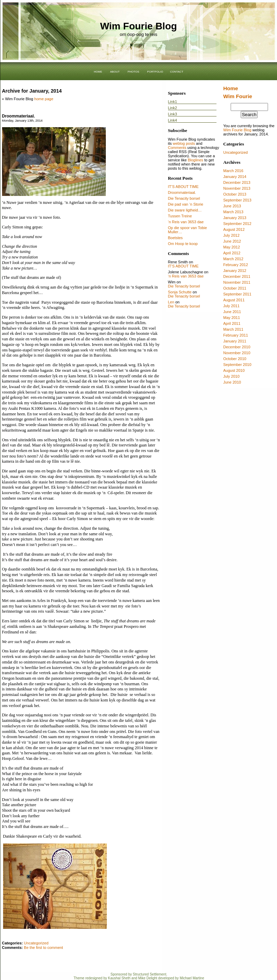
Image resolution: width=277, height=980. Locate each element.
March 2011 (233, 329)
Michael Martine (192, 978)
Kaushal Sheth (119, 978)
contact (177, 71)
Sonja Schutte (180, 292)
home (98, 71)
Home (231, 88)
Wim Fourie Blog (138, 26)
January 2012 (235, 271)
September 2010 (237, 365)
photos (133, 71)
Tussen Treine (180, 216)
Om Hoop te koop (183, 244)
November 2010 (237, 353)
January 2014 (235, 177)
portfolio (155, 71)
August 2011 (234, 300)
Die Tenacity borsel (184, 198)
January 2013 (235, 218)
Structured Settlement (150, 974)
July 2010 (232, 376)
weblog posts (184, 143)
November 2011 (237, 282)
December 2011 (237, 276)
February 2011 (236, 335)
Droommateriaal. (19, 116)
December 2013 (237, 182)
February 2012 (236, 265)
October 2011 (235, 288)
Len (171, 302)
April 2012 (232, 253)
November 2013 (237, 188)
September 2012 (237, 224)
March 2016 (233, 171)
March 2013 (233, 212)
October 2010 (235, 359)
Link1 (173, 102)
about (115, 71)
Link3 (173, 114)
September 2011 (237, 294)
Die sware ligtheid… (185, 210)
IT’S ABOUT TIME (183, 187)
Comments (177, 148)
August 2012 (234, 229)
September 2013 (237, 200)
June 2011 (232, 312)
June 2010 (232, 382)
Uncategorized (236, 152)
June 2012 (232, 241)
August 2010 (234, 370)
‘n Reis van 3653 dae (186, 222)
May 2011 (232, 318)
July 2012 (232, 235)
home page (44, 99)
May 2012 (232, 247)
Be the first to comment (43, 948)
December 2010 (237, 347)
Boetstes (176, 238)
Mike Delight (148, 978)
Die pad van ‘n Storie (186, 204)
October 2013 (235, 194)
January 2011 (235, 341)
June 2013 (232, 206)
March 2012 (233, 259)
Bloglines (196, 160)
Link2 (173, 108)
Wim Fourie (238, 96)
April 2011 (232, 323)
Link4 (173, 120)
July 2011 (232, 306)
